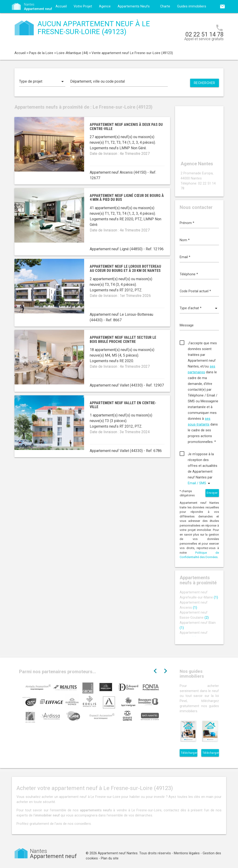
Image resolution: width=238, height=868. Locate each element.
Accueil (61, 6)
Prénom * (187, 223)
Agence (105, 6)
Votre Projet (83, 6)
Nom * (185, 240)
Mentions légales (187, 853)
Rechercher (205, 83)
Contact (62, 19)
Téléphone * (189, 274)
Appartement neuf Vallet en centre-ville (123, 405)
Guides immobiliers (192, 6)
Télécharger (189, 753)
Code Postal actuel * (195, 291)
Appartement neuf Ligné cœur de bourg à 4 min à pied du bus (127, 198)
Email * (185, 257)
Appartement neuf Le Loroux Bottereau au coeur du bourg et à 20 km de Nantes (125, 268)
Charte (165, 6)
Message (187, 325)
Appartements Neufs (134, 6)
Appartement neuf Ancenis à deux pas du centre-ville (126, 127)
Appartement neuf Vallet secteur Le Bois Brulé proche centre (123, 340)
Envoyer (212, 493)
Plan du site (110, 858)
